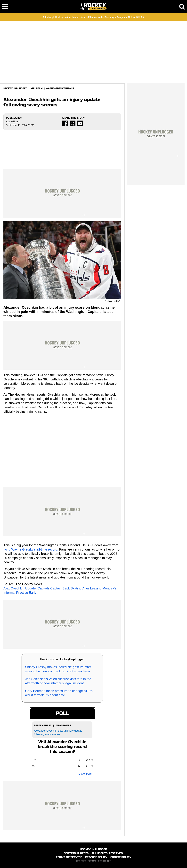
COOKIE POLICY (121, 857)
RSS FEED (81, 861)
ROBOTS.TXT (104, 861)
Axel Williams (13, 122)
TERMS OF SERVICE (69, 857)
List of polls (85, 774)
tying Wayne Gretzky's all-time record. (31, 549)
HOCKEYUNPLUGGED (15, 88)
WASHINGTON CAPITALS (60, 88)
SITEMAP (92, 861)
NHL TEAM (37, 88)
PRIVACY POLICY (96, 857)
